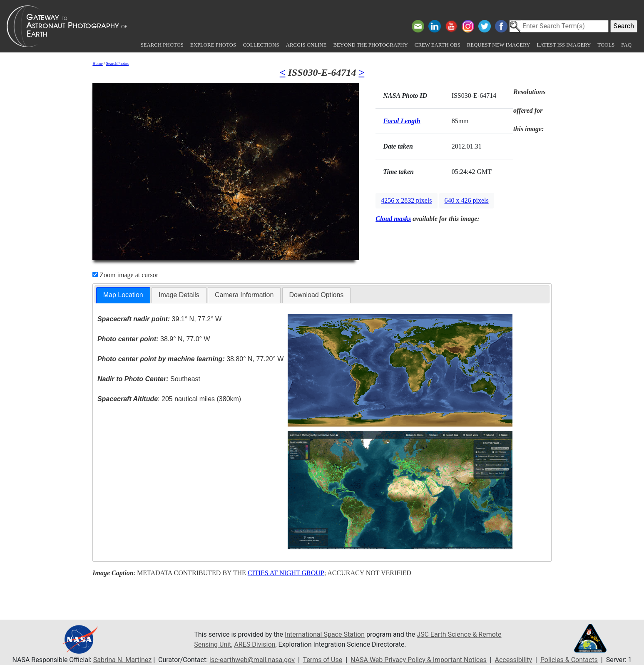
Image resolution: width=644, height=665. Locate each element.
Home (97, 63)
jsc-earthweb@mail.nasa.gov (252, 660)
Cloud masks (393, 219)
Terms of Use (323, 660)
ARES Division (255, 644)
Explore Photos (213, 45)
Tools (606, 45)
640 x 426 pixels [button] (467, 200)
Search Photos (162, 45)
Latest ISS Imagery (564, 45)
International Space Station (325, 634)
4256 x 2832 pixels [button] (406, 200)
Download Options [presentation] (317, 295)
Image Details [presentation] (179, 295)
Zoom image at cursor (125, 275)
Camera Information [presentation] (244, 295)
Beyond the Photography (370, 45)
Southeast (149, 379)
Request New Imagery (499, 45)
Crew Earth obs (438, 45)
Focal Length (402, 121)
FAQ (626, 45)
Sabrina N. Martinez (122, 660)
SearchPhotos (117, 63)
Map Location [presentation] (123, 295)
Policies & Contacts (569, 660)
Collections (261, 45)
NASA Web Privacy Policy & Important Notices (419, 660)
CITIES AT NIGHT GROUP (286, 573)
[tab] (123, 295)
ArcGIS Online (306, 45)
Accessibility (514, 660)
